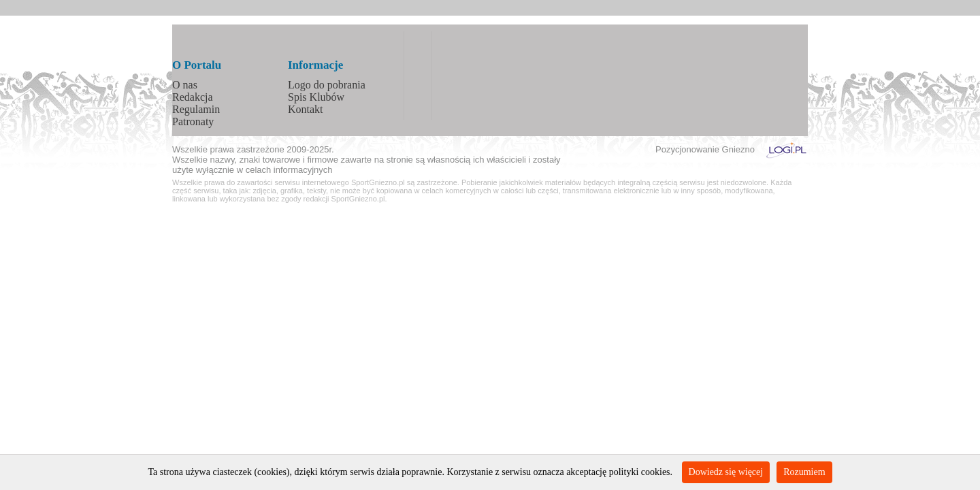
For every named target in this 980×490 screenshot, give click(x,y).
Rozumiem (804, 472)
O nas (185, 85)
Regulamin (196, 109)
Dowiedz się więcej (726, 472)
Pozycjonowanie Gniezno (705, 149)
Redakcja (193, 97)
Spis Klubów (316, 97)
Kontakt (306, 109)
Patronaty (193, 121)
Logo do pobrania (327, 85)
